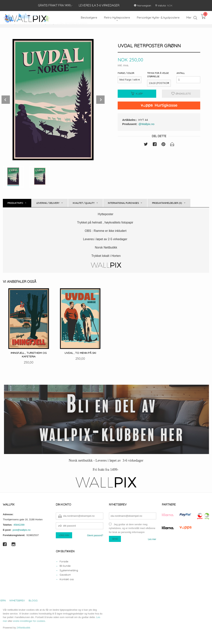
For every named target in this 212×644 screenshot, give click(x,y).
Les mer (152, 539)
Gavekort (65, 575)
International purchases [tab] (123, 203)
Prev (6, 100)
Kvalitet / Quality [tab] (84, 203)
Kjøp (137, 94)
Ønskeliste (181, 94)
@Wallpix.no (147, 124)
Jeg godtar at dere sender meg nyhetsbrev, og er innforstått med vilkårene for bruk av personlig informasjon (132, 528)
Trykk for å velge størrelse (158, 75)
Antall (181, 73)
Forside (64, 561)
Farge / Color (126, 73)
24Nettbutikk (23, 628)
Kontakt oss (67, 579)
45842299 (19, 525)
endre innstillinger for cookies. (29, 621)
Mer (189, 18)
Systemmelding (69, 570)
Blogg (33, 600)
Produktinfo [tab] (15, 203)
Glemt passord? (95, 535)
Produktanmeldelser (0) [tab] (167, 203)
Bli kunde (65, 566)
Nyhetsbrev (17, 600)
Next (100, 100)
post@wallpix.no (22, 530)
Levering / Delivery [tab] (48, 203)
